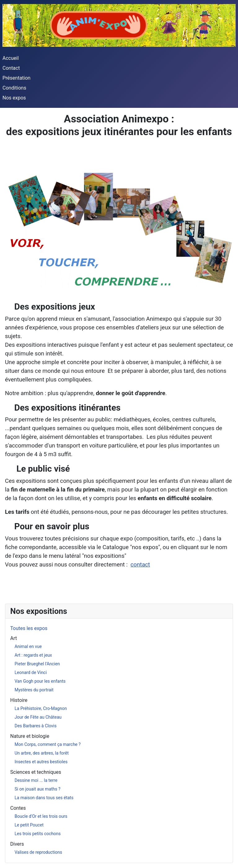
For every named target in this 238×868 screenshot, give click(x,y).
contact (140, 565)
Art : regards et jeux (33, 655)
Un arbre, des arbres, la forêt (42, 753)
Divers (17, 844)
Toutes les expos (29, 628)
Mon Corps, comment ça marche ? (48, 744)
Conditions (14, 88)
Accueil (11, 58)
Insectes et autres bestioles (41, 762)
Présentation (16, 78)
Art (13, 638)
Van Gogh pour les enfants (40, 681)
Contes (18, 808)
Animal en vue (28, 646)
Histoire (19, 700)
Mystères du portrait (34, 690)
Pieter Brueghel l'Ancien (37, 664)
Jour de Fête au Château (38, 717)
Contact (11, 68)
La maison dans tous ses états (44, 798)
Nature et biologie (30, 736)
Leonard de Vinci (31, 672)
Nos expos (14, 98)
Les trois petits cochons (38, 834)
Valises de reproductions (38, 852)
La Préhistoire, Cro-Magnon (41, 708)
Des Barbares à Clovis (36, 726)
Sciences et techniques (36, 772)
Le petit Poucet (29, 825)
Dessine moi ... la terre (36, 780)
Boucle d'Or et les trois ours (41, 816)
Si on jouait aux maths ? (37, 789)
